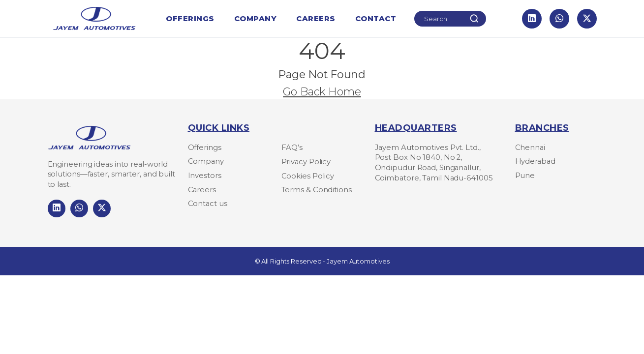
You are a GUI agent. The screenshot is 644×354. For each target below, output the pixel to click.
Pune (525, 176)
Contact (376, 18)
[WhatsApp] (559, 19)
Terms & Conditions (317, 190)
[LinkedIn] (532, 19)
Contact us (208, 204)
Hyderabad (535, 161)
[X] (587, 19)
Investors (205, 176)
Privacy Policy (306, 162)
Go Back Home (322, 91)
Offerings (190, 21)
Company (256, 21)
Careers (316, 21)
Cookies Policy (308, 176)
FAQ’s (292, 147)
